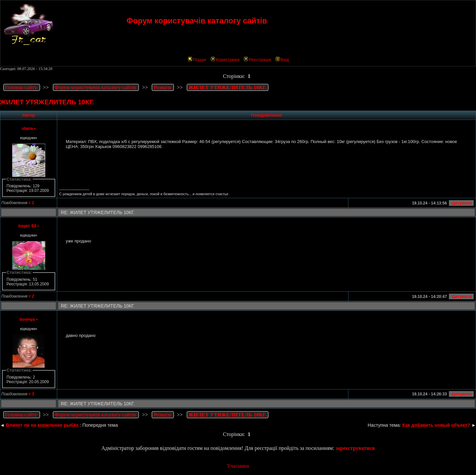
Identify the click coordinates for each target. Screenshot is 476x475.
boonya (27, 319)
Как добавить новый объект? (436, 425)
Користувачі (225, 60)
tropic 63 (27, 226)
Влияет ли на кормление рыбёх (42, 425)
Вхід (282, 60)
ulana (27, 128)
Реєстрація (257, 60)
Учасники (238, 466)
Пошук (197, 60)
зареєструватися (355, 448)
